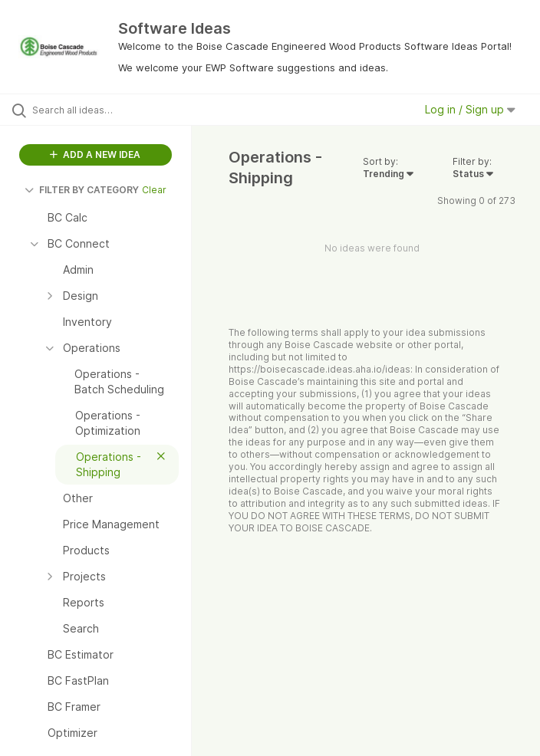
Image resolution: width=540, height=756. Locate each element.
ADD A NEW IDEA (95, 154)
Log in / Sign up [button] (470, 109)
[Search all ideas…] (104, 110)
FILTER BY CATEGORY (82, 190)
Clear (154, 190)
